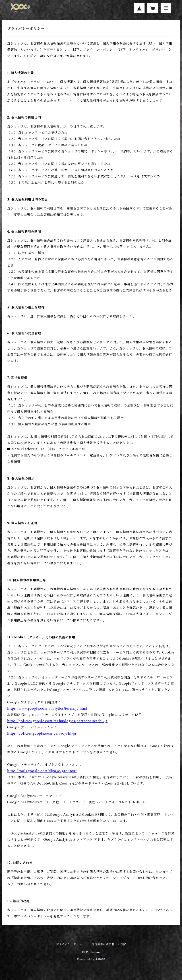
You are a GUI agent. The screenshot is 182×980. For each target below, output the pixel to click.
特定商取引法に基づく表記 (109, 944)
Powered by (91, 959)
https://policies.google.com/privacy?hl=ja (42, 733)
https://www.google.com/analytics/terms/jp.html (47, 709)
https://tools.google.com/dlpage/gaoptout (42, 771)
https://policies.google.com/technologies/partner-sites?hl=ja (57, 721)
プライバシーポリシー (70, 944)
